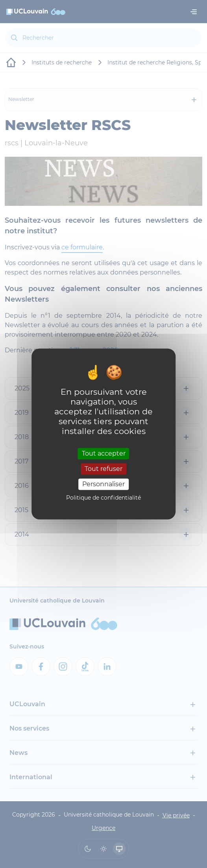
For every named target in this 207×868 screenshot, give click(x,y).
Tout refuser (103, 469)
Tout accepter (104, 453)
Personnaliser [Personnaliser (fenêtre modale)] (103, 484)
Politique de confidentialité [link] (103, 498)
